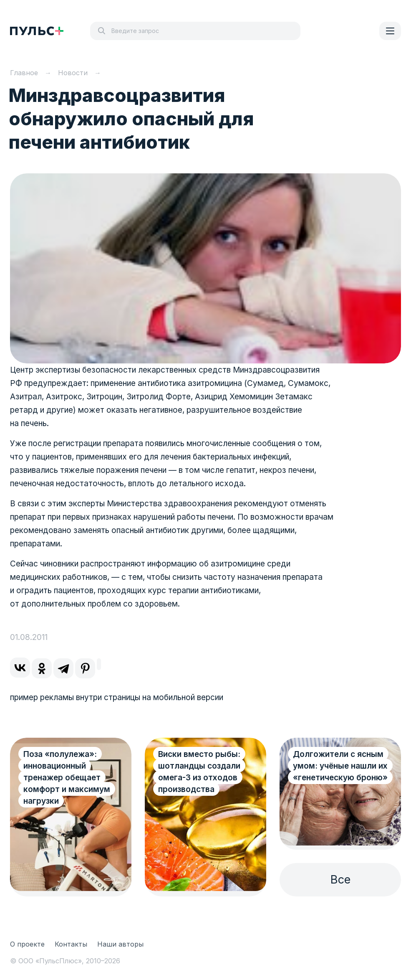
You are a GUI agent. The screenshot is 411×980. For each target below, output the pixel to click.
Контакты (71, 944)
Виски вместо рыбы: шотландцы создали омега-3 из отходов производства (199, 772)
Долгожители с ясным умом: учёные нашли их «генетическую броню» (340, 766)
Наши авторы (120, 944)
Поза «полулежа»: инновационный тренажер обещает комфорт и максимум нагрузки (67, 778)
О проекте (27, 944)
